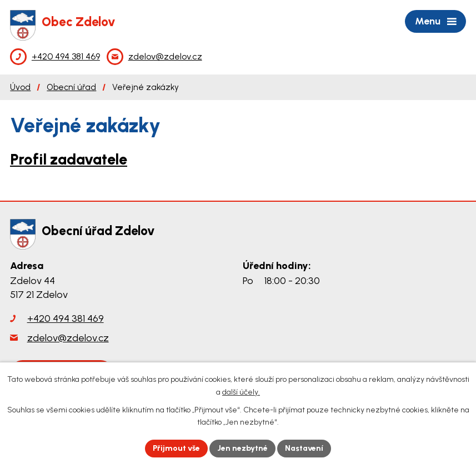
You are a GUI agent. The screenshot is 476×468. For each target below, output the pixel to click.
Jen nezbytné (242, 448)
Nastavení (304, 448)
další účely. (241, 392)
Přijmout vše (176, 448)
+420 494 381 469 (66, 318)
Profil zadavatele (69, 159)
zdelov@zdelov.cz (68, 338)
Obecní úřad (71, 87)
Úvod (20, 87)
